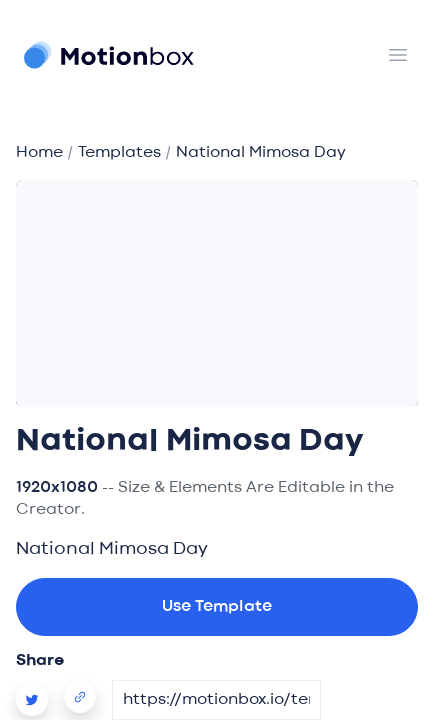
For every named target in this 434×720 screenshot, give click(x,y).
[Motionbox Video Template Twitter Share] (40, 700)
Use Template (217, 607)
